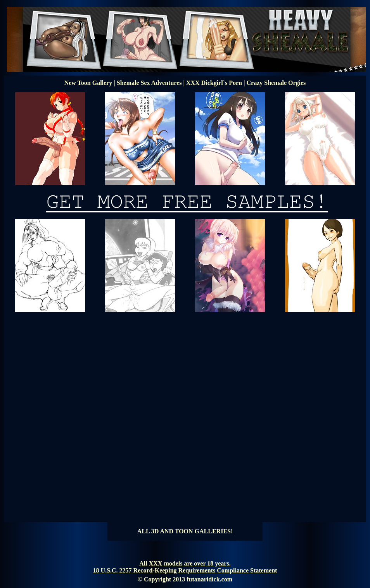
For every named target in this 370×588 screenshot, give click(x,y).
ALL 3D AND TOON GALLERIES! (185, 531)
